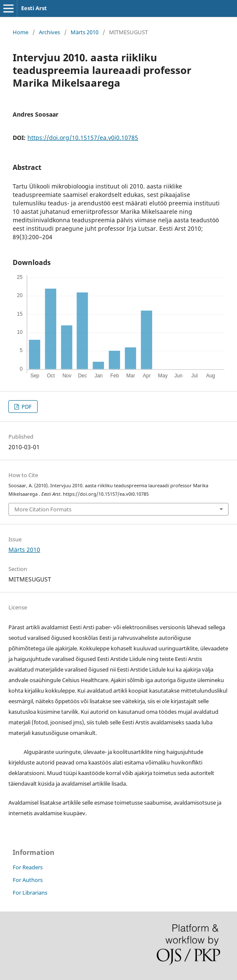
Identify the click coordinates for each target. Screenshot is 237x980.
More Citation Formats (43, 509)
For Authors (28, 880)
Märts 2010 (84, 32)
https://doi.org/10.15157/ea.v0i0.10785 (83, 138)
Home (20, 32)
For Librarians (30, 893)
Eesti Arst (34, 8)
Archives (49, 32)
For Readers (28, 867)
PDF (26, 407)
